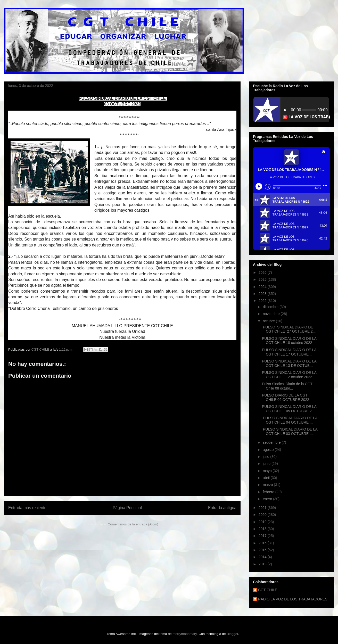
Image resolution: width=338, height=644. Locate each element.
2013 (263, 564)
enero (268, 499)
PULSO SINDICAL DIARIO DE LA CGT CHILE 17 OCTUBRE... (289, 352)
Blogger (232, 634)
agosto (269, 450)
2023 (263, 294)
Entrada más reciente (27, 508)
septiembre (272, 442)
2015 (263, 550)
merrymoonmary (185, 634)
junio (267, 464)
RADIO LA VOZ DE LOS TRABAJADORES (293, 599)
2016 (263, 543)
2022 (263, 301)
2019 (263, 522)
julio (266, 457)
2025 (263, 279)
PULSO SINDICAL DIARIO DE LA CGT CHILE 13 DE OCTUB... (289, 363)
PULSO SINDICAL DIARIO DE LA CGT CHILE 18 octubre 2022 (289, 341)
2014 (263, 557)
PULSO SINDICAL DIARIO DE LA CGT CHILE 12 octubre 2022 (289, 375)
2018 (263, 529)
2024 (263, 287)
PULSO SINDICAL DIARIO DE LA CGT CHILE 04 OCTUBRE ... (290, 420)
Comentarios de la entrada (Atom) (133, 524)
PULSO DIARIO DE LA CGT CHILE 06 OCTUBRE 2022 (286, 397)
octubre (269, 321)
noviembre (272, 314)
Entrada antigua (222, 508)
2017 (263, 536)
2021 (263, 508)
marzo (268, 485)
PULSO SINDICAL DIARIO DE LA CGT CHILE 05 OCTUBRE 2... (289, 409)
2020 (263, 515)
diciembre (271, 307)
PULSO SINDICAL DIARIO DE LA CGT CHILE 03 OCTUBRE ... (290, 431)
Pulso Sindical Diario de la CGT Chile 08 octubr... (287, 386)
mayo (268, 471)
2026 (263, 273)
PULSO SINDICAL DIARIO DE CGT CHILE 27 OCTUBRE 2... (289, 329)
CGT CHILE (268, 590)
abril (267, 478)
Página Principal (127, 508)
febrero (269, 492)
